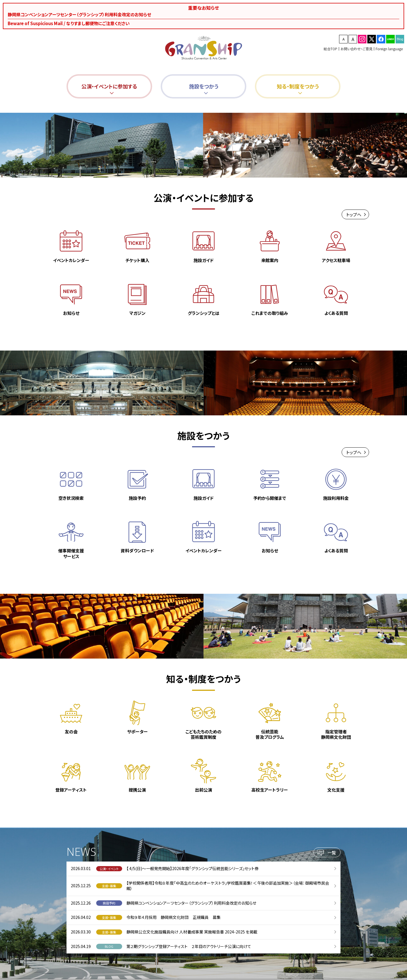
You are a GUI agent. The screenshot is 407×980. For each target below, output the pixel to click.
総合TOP (331, 49)
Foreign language (389, 49)
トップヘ (354, 216)
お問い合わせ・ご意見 (356, 49)
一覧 (332, 854)
